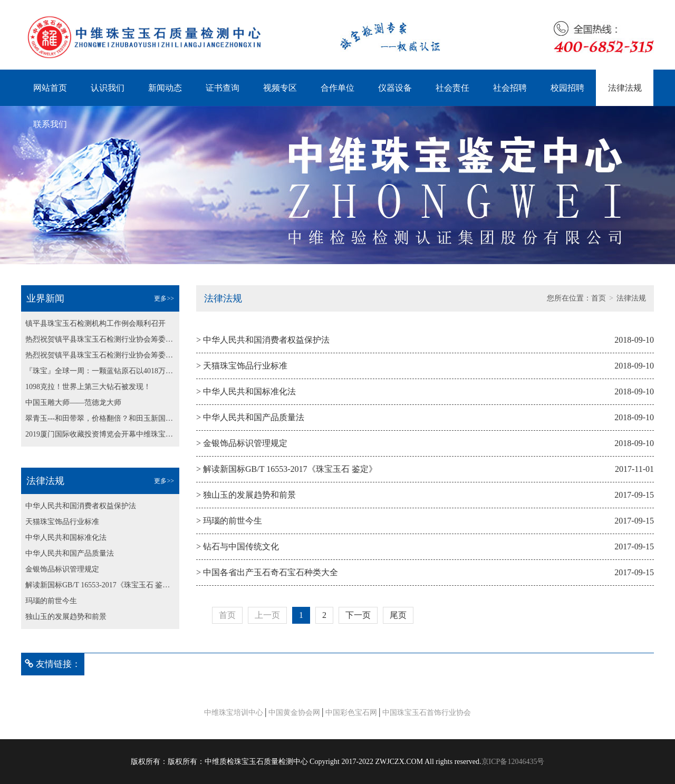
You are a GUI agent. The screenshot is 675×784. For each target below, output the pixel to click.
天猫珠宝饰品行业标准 (62, 522)
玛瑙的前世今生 (51, 601)
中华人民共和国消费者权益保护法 (81, 506)
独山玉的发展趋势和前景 (66, 617)
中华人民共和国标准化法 (66, 538)
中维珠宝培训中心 (234, 713)
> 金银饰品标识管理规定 (242, 443)
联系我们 (50, 124)
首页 (599, 298)
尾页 (398, 615)
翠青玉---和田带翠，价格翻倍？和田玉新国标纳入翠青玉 (100, 418)
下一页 (358, 615)
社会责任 (452, 88)
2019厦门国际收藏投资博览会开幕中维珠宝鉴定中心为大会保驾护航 (100, 434)
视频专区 (280, 88)
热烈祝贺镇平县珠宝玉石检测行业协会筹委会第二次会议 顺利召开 (100, 339)
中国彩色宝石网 (351, 713)
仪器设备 (395, 88)
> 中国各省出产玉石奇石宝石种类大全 (267, 572)
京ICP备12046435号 (513, 762)
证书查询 (223, 88)
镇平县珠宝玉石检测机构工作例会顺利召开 (95, 323)
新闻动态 (165, 88)
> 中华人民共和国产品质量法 (250, 417)
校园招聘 (567, 88)
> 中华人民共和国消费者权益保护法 (263, 340)
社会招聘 (510, 88)
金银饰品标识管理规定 (62, 569)
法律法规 (625, 88)
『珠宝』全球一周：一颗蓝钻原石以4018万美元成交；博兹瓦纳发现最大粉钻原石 (100, 371)
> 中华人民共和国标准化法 (246, 391)
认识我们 (108, 88)
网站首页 (50, 88)
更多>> (164, 298)
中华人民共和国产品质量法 (70, 553)
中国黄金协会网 (294, 713)
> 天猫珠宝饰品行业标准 (242, 366)
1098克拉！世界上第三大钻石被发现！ (88, 387)
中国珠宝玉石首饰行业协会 (427, 713)
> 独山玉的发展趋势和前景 (246, 495)
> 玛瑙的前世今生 (229, 521)
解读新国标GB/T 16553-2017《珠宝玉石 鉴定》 (100, 585)
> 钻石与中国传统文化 (238, 546)
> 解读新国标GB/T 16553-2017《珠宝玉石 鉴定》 (287, 469)
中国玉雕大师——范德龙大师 (73, 403)
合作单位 (337, 88)
